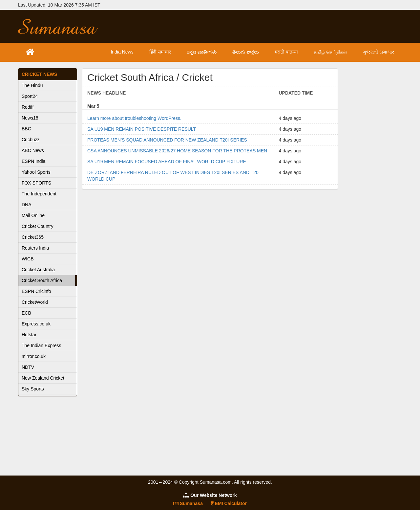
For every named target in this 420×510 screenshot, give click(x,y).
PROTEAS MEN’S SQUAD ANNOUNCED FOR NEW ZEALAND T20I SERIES (167, 140)
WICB (28, 259)
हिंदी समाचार (160, 52)
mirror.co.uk (34, 356)
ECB (26, 313)
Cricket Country (37, 226)
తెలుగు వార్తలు (246, 52)
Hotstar (29, 335)
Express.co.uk (36, 324)
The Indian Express (42, 345)
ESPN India (33, 161)
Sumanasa (188, 503)
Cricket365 (33, 237)
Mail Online (33, 215)
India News (122, 52)
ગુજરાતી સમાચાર (378, 52)
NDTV (28, 367)
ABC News (33, 150)
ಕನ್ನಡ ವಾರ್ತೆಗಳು (202, 52)
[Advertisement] (258, 26)
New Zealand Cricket (43, 378)
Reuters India (35, 248)
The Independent (39, 194)
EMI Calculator (229, 503)
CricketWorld (35, 302)
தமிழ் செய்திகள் (330, 52)
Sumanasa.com (64, 26)
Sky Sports (33, 389)
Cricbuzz (31, 140)
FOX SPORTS (36, 183)
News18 (30, 118)
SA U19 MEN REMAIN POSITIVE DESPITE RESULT (142, 129)
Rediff (28, 107)
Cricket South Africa (42, 280)
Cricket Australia (38, 270)
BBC (26, 129)
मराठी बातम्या (286, 52)
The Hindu (32, 85)
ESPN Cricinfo (36, 291)
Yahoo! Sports (36, 172)
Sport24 (30, 96)
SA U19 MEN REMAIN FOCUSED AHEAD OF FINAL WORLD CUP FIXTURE (167, 162)
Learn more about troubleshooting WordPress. (134, 118)
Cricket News (39, 74)
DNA (27, 205)
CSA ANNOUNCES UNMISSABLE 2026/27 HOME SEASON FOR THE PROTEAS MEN (177, 151)
